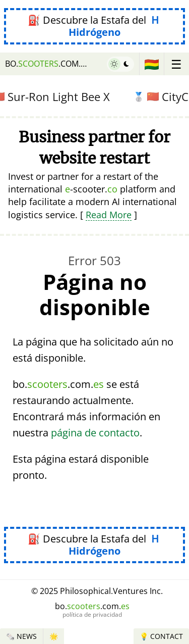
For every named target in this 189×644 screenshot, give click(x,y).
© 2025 (97, 591)
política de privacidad (92, 615)
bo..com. (47, 64)
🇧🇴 (152, 64)
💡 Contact (161, 636)
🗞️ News (21, 636)
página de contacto (95, 433)
